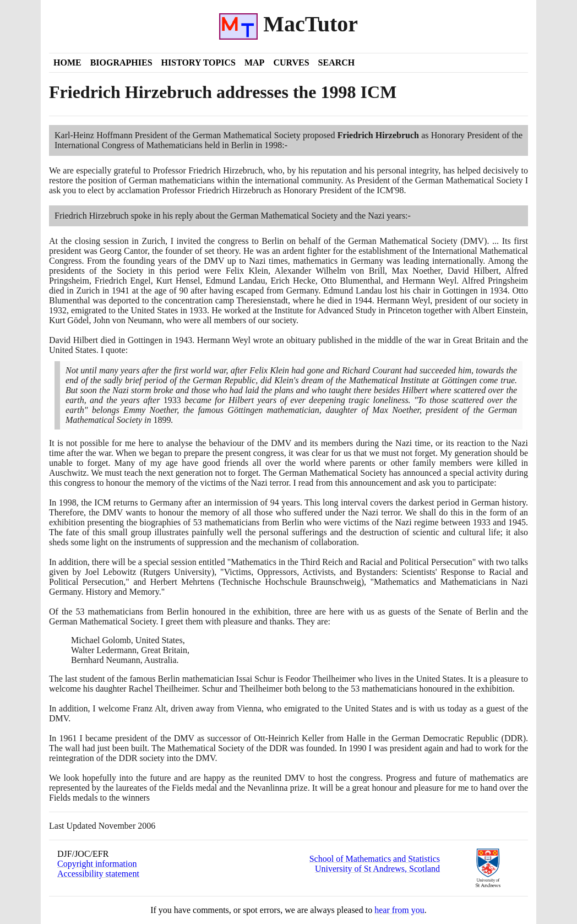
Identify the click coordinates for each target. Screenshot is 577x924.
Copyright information (97, 864)
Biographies (121, 62)
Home (67, 62)
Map (254, 62)
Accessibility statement (98, 874)
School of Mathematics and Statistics (375, 859)
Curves (291, 62)
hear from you (399, 910)
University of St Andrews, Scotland (377, 869)
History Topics (198, 62)
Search (337, 62)
